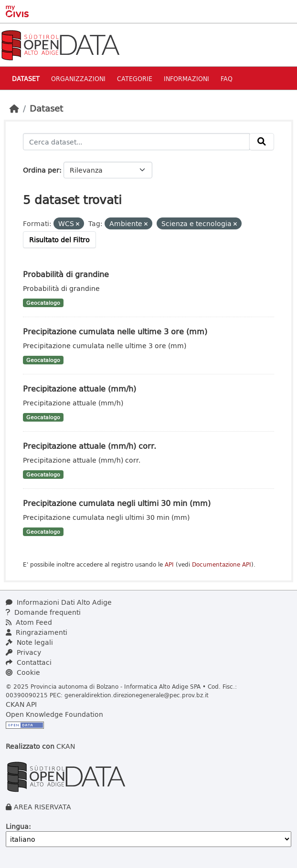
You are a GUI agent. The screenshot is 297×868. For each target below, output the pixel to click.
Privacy (23, 652)
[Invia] (262, 142)
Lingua (17, 826)
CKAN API (21, 704)
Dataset (26, 78)
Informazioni (186, 78)
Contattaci (29, 662)
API (169, 564)
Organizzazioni (78, 78)
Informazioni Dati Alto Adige (59, 602)
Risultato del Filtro (59, 240)
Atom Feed (29, 622)
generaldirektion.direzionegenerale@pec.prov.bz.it (137, 695)
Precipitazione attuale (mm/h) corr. (90, 446)
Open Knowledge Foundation (54, 714)
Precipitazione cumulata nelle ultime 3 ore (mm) (115, 331)
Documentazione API (222, 564)
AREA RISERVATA (42, 807)
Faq (227, 78)
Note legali (29, 642)
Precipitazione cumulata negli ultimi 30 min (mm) (117, 503)
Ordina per (41, 170)
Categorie (135, 78)
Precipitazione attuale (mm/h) (80, 388)
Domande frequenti (43, 612)
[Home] (14, 108)
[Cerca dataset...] (136, 142)
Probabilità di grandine (66, 274)
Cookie (23, 672)
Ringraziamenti (37, 632)
